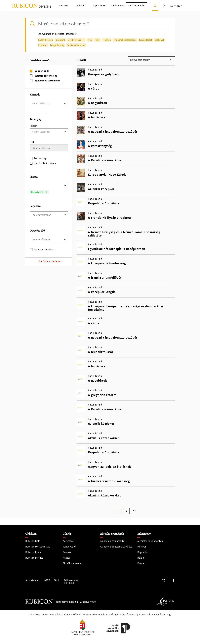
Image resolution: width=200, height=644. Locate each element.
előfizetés (137, 6)
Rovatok (63, 6)
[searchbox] (49, 148)
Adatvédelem (33, 580)
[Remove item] (47, 192)
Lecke (33, 142)
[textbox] (49, 103)
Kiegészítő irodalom (45, 163)
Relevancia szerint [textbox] (140, 60)
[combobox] (49, 103)
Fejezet (33, 126)
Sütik (57, 580)
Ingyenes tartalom (44, 250)
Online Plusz (118, 6)
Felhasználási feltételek (71, 582)
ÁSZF (47, 580)
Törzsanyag (40, 158)
